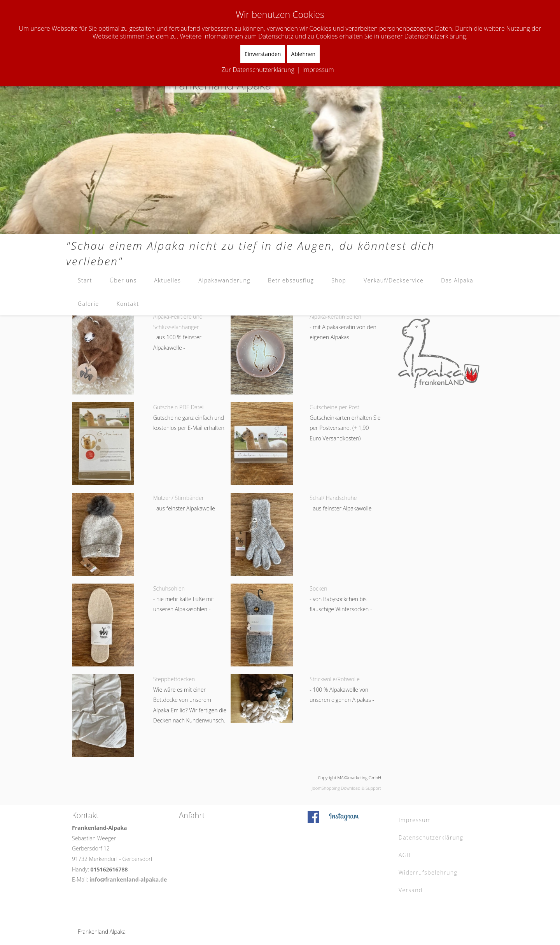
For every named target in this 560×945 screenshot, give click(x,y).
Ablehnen (303, 54)
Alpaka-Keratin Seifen (335, 316)
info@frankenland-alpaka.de (128, 879)
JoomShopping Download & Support (346, 788)
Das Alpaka (457, 280)
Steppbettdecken (174, 679)
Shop (339, 280)
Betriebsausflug (291, 280)
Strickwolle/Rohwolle (335, 679)
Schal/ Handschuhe (333, 498)
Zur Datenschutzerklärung (258, 70)
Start (85, 280)
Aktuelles (167, 280)
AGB (405, 855)
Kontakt (128, 304)
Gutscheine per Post (334, 407)
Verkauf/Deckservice (394, 280)
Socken (318, 588)
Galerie (88, 304)
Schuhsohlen (169, 588)
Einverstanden (263, 54)
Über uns (123, 280)
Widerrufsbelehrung (428, 872)
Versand (411, 890)
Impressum (415, 820)
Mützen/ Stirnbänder (179, 498)
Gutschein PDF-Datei (178, 407)
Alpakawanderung (224, 280)
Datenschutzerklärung (431, 837)
